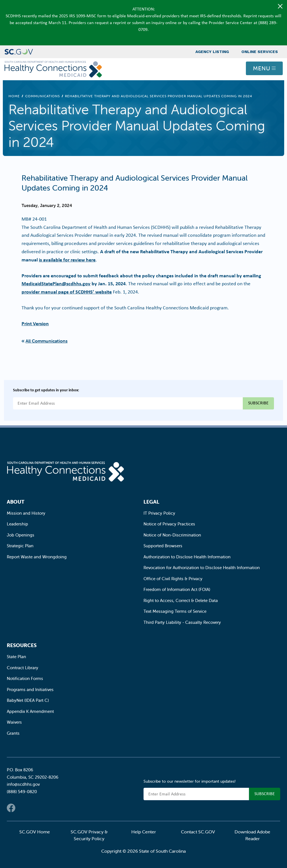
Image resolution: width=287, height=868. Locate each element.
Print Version (35, 323)
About (16, 502)
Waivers (14, 722)
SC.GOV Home (35, 832)
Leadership (17, 524)
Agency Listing (212, 52)
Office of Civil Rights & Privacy (173, 579)
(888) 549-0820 (22, 792)
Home (14, 96)
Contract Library (23, 668)
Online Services (260, 52)
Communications (43, 96)
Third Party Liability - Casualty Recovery (182, 622)
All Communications (47, 341)
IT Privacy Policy (159, 513)
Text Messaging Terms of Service (175, 611)
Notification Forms (25, 678)
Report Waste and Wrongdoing (37, 557)
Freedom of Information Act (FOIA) (177, 589)
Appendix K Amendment (30, 711)
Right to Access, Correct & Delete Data (181, 600)
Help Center (144, 832)
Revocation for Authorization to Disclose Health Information (202, 568)
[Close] (280, 6)
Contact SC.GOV (198, 832)
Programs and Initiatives (30, 689)
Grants (13, 733)
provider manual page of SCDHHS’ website (67, 292)
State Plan (16, 657)
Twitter (22, 808)
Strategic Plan (20, 546)
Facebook (11, 808)
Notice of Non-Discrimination (172, 535)
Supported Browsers (163, 546)
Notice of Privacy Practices (169, 524)
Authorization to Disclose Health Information (187, 557)
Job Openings (21, 535)
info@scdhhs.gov (23, 784)
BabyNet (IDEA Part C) (28, 700)
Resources (22, 645)
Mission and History (26, 513)
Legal (151, 502)
